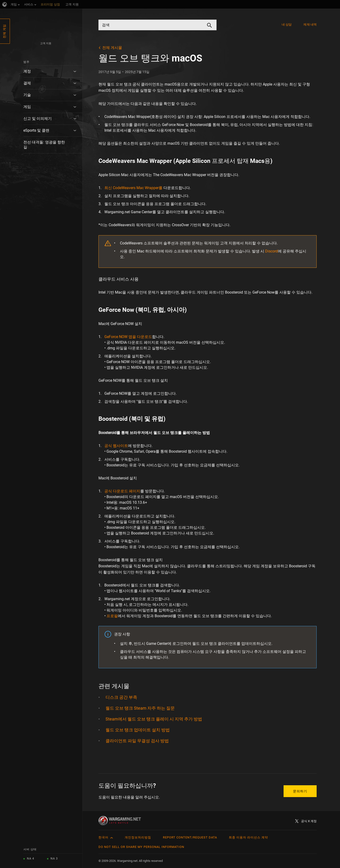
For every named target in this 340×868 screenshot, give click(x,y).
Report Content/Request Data (190, 837)
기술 (27, 95)
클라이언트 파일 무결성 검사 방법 (137, 741)
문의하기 (300, 791)
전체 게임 (4, 31)
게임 (27, 107)
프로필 (112, 616)
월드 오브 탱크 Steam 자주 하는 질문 (140, 708)
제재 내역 (310, 24)
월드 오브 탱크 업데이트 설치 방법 (138, 730)
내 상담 (287, 24)
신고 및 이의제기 (38, 119)
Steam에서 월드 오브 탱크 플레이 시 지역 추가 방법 (154, 719)
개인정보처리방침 (138, 837)
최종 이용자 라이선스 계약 (248, 837)
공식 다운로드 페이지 (122, 491)
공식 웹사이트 (116, 446)
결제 (27, 83)
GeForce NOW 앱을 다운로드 (128, 337)
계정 (27, 71)
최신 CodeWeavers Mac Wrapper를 (133, 188)
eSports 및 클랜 (36, 130)
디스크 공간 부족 (121, 697)
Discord (272, 251)
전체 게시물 (112, 48)
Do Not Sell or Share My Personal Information (141, 847)
